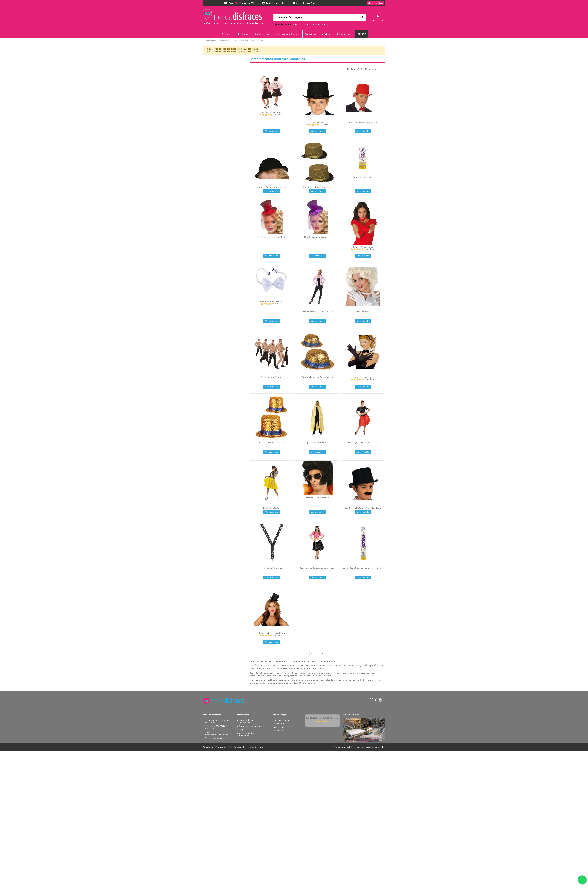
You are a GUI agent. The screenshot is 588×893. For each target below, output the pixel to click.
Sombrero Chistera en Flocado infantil (363, 508)
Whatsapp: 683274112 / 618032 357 (216, 727)
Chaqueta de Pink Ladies (272, 112)
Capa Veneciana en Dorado (317, 443)
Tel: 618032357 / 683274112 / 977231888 (218, 722)
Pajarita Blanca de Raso (272, 302)
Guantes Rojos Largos (363, 247)
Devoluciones (280, 731)
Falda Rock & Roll (272, 508)
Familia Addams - (314, 24)
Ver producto (272, 131)
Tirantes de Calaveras (272, 568)
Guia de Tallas (280, 727)
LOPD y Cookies (234, 747)
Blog (241, 730)
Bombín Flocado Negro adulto (272, 187)
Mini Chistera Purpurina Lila (317, 237)
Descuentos (279, 724)
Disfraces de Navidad (255, 23)
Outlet (325, 24)
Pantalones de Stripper (272, 377)
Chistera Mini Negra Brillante (272, 633)
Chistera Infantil (317, 123)
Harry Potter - (299, 24)
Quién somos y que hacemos (253, 726)
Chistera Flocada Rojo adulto (363, 123)
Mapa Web (220, 747)
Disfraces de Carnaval (214, 23)
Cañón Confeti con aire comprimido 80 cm (363, 568)
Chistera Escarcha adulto (272, 443)
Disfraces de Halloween (235, 23)
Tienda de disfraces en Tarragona (250, 735)
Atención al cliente (376, 3)
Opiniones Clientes (322, 718)
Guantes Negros (363, 377)
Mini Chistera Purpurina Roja (272, 237)
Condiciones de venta (253, 747)
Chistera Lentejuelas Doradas (317, 187)
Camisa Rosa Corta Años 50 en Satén (317, 568)
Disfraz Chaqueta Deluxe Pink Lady (317, 312)
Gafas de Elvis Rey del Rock (317, 498)
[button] (244, 34)
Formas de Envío (281, 720)
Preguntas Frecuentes (215, 738)
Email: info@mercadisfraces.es (216, 733)
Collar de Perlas (363, 312)
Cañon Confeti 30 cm (363, 177)
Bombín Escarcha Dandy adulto (317, 377)
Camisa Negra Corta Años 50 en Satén (363, 443)
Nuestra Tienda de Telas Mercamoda (250, 722)
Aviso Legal (208, 747)
